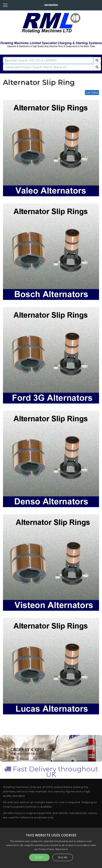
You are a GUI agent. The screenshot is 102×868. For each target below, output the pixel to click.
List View (92, 93)
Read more (62, 849)
